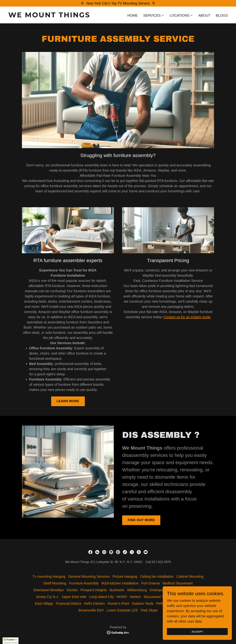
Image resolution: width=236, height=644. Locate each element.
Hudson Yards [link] (143, 603)
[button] (154, 15)
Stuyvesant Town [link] (157, 597)
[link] (62, 16)
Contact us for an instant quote (187, 317)
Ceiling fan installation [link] (157, 576)
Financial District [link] (69, 603)
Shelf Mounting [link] (55, 583)
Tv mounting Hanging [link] (49, 576)
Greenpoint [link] (158, 590)
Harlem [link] (135, 597)
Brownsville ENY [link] (91, 610)
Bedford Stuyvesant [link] (178, 583)
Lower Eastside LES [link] (122, 610)
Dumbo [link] (72, 590)
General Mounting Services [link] (89, 576)
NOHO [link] (122, 597)
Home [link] (133, 15)
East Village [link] (44, 603)
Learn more (68, 401)
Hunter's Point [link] (118, 603)
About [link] (204, 15)
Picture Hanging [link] (125, 576)
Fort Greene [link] (150, 583)
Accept (197, 632)
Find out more (141, 520)
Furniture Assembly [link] (84, 583)
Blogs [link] (222, 15)
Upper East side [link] (74, 597)
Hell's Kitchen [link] (94, 603)
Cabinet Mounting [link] (190, 576)
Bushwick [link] (117, 590)
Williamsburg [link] (137, 590)
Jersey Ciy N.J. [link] (47, 597)
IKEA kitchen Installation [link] (120, 583)
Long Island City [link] (102, 597)
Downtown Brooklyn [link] (49, 590)
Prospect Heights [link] (94, 590)
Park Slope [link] (149, 610)
